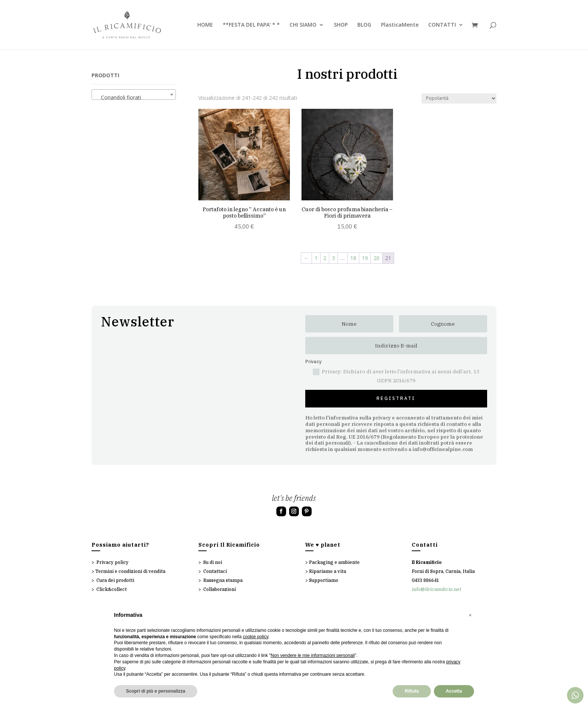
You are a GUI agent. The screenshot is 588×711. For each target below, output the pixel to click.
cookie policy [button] (255, 637)
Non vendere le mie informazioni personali (313, 655)
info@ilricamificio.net (436, 589)
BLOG (364, 25)
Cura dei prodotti (115, 580)
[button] (470, 615)
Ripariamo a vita (328, 571)
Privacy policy (112, 562)
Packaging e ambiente (334, 562)
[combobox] (134, 95)
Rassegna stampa (223, 580)
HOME (205, 25)
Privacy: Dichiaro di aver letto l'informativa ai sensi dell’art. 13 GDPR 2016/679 (396, 376)
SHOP (341, 25)
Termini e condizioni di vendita (130, 571)
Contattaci (215, 571)
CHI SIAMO (303, 25)
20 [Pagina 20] (376, 258)
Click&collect (112, 589)
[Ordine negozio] (459, 98)
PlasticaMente (400, 25)
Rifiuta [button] (412, 691)
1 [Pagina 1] (316, 258)
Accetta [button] (454, 691)
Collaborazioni (220, 589)
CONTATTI (442, 25)
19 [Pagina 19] (365, 258)
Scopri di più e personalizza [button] (156, 691)
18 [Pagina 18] (353, 258)
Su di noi (213, 562)
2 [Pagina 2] (325, 258)
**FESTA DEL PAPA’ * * (251, 25)
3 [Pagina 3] (333, 258)
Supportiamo (324, 580)
